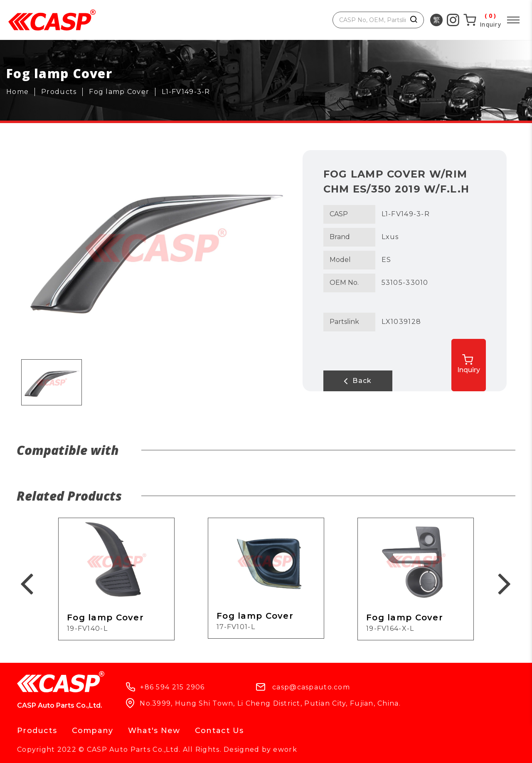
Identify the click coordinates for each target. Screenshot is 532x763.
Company (93, 731)
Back (357, 381)
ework (285, 749)
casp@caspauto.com (311, 687)
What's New (154, 731)
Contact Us (219, 731)
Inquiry (470, 364)
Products (37, 731)
